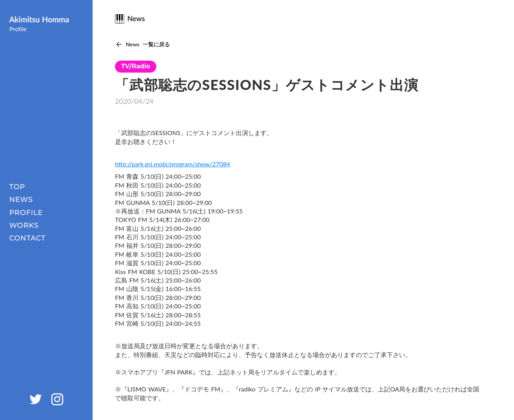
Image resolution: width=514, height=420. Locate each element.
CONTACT (27, 238)
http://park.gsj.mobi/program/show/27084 (172, 164)
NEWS (21, 200)
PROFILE (26, 213)
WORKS (24, 225)
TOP (17, 187)
